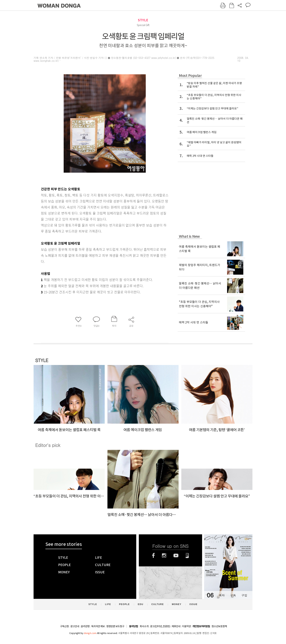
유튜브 (176, 555)
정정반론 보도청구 (115, 626)
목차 (222, 595)
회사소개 (144, 626)
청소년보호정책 (219, 626)
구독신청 (64, 626)
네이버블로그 (187, 555)
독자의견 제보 (98, 626)
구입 (244, 595)
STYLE (143, 20)
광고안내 (75, 626)
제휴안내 (176, 626)
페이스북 (153, 555)
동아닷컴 (134, 626)
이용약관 (186, 626)
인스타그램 (164, 555)
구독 (233, 595)
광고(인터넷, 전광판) (160, 626)
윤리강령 (85, 626)
